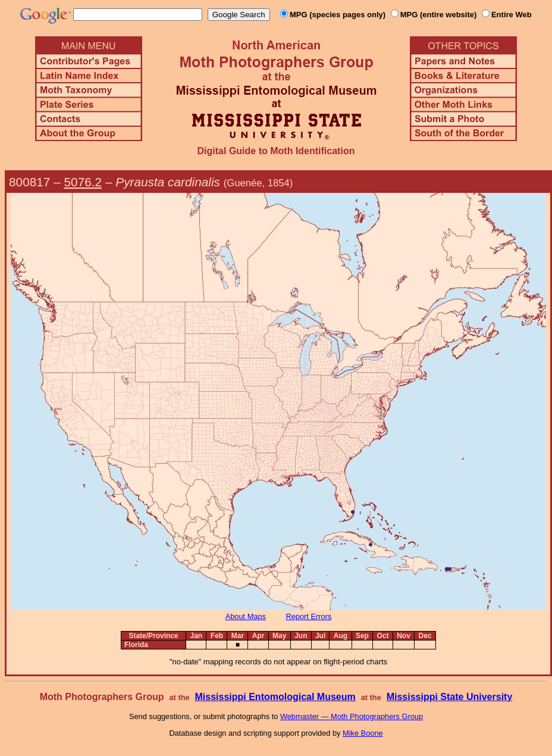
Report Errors (309, 616)
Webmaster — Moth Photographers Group (352, 716)
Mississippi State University (450, 697)
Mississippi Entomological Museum (275, 697)
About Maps (246, 616)
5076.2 (83, 182)
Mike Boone (363, 733)
